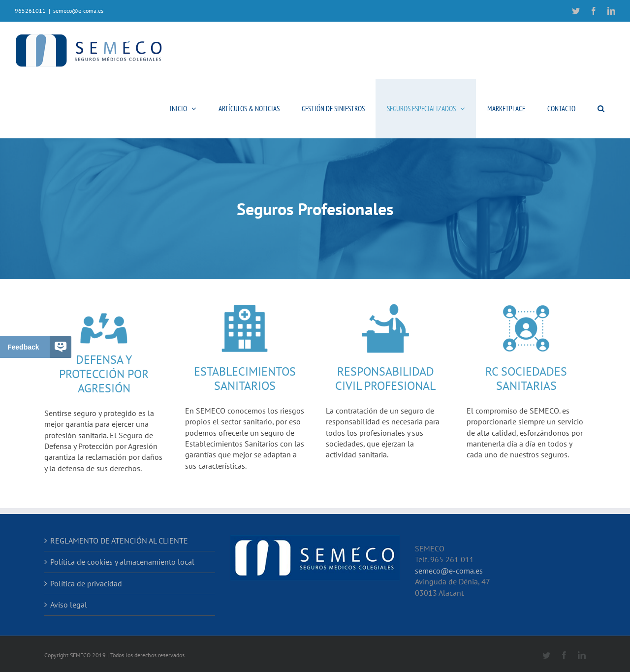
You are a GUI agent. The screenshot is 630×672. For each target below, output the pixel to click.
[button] (601, 108)
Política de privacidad (86, 583)
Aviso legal (69, 605)
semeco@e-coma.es (78, 11)
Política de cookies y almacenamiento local (122, 562)
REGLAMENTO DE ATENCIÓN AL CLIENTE (119, 541)
